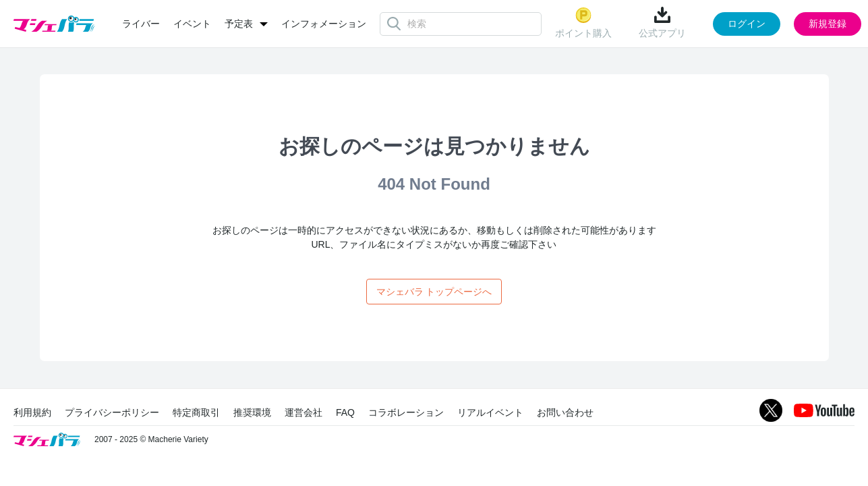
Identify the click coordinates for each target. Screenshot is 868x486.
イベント (192, 24)
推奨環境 (252, 412)
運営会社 (303, 412)
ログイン (747, 24)
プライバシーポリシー (112, 412)
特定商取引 (196, 412)
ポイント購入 (583, 23)
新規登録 (828, 24)
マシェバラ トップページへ (434, 292)
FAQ (345, 412)
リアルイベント (490, 412)
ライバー (141, 24)
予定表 (239, 24)
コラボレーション (406, 412)
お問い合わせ (565, 412)
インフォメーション (324, 24)
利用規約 (32, 412)
